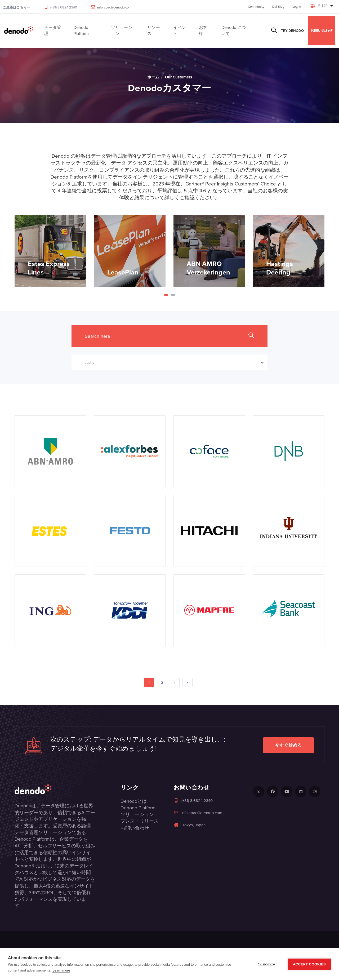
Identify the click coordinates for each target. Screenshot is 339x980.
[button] (166, 295)
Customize (266, 964)
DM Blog (278, 7)
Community (256, 7)
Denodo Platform (138, 808)
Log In (297, 7)
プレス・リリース (140, 821)
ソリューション (137, 814)
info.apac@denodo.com (114, 7)
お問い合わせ (322, 30)
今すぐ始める (288, 745)
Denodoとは (134, 801)
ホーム (153, 77)
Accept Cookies (309, 964)
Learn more (61, 970)
